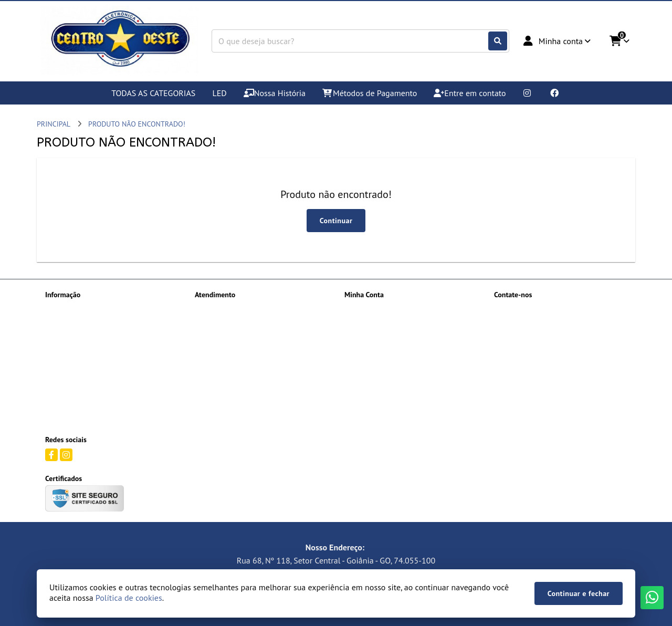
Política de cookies (129, 598)
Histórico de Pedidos (376, 322)
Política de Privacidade (81, 377)
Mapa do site (215, 322)
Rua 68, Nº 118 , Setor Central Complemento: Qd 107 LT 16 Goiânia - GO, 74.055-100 (555, 402)
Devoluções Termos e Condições (95, 308)
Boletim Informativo (376, 336)
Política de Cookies (75, 363)
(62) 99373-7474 (535, 327)
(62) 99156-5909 (535, 310)
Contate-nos (214, 308)
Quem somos (66, 390)
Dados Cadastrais (371, 308)
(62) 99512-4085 (535, 343)
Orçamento (62, 349)
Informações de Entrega (82, 322)
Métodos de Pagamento (82, 336)
